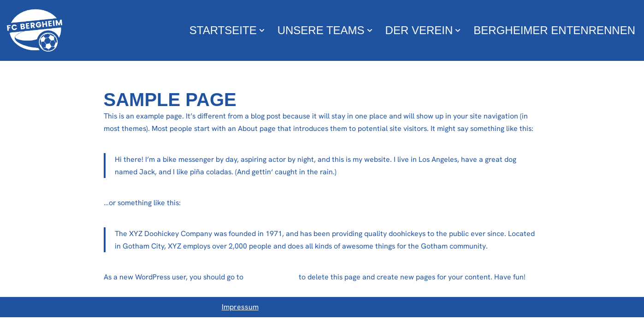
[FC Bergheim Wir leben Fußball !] (35, 30)
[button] (262, 30)
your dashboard (275, 277)
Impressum (240, 322)
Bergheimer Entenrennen (554, 30)
